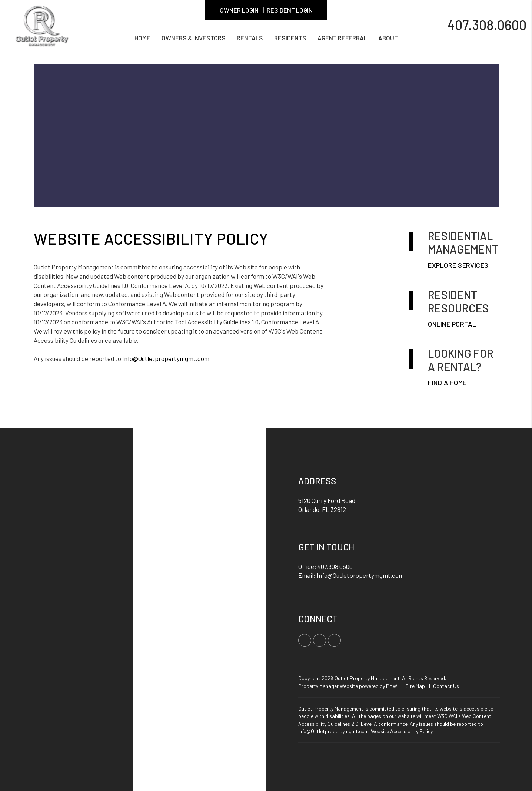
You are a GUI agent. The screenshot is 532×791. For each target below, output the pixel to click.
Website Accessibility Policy (402, 731)
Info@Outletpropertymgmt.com (166, 358)
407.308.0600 (487, 24)
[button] (305, 640)
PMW (392, 686)
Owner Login (239, 10)
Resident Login (290, 10)
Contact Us (446, 686)
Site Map (415, 686)
